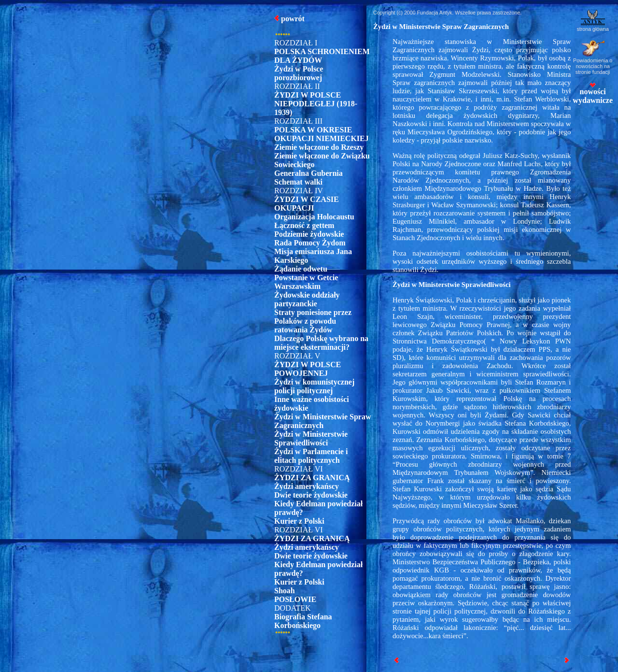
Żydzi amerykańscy (307, 486)
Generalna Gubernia (309, 173)
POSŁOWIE (295, 599)
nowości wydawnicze (593, 93)
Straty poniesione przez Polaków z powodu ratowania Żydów (313, 321)
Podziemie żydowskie (309, 234)
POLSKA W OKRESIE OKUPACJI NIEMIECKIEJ (322, 134)
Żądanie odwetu (301, 269)
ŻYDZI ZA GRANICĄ (312, 478)
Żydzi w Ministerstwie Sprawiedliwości (311, 438)
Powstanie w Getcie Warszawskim (306, 282)
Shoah (285, 591)
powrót (293, 19)
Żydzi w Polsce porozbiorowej (299, 73)
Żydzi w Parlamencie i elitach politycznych (311, 456)
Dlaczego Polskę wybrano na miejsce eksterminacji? (321, 343)
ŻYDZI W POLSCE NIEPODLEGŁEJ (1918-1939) (316, 104)
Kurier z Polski (299, 521)
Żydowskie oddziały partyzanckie (307, 299)
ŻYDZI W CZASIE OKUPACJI (307, 204)
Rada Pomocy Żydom (310, 243)
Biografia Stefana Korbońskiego (303, 621)
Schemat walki (298, 182)
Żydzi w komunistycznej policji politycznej (314, 386)
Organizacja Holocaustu (314, 217)
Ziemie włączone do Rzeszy (319, 147)
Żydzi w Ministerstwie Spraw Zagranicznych (323, 421)
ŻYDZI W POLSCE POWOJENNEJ (308, 369)
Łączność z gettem (304, 225)
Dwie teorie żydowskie (311, 495)
